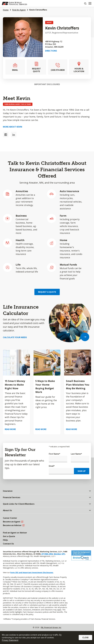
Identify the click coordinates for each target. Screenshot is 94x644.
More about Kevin (13, 127)
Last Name (76, 454)
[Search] (85, 3)
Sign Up (82, 471)
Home (6, 10)
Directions (51, 51)
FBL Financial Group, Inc (51, 627)
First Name (55, 454)
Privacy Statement (10, 640)
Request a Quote (47, 292)
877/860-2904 (47, 554)
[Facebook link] (6, 135)
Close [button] (85, 638)
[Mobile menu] (90, 3)
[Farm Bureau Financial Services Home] (14, 3)
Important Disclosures (47, 84)
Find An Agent (19, 10)
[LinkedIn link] (14, 135)
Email (52, 466)
